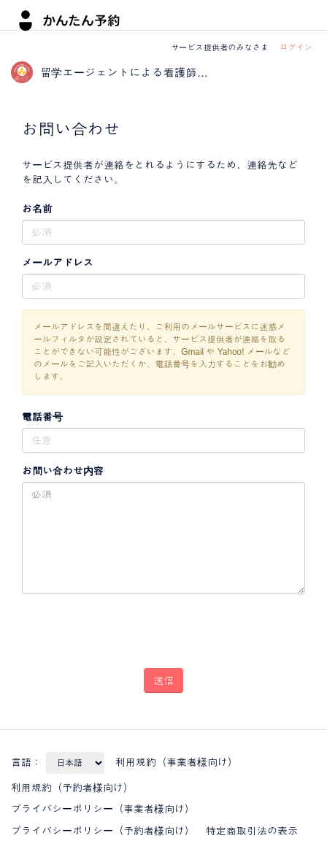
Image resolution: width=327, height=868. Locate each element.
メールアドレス (58, 263)
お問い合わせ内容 (63, 471)
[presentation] (133, 626)
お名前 (37, 209)
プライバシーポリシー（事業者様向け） (103, 809)
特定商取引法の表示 (252, 831)
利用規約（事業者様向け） (177, 762)
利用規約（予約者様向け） (72, 788)
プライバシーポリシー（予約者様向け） (103, 831)
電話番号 (42, 417)
